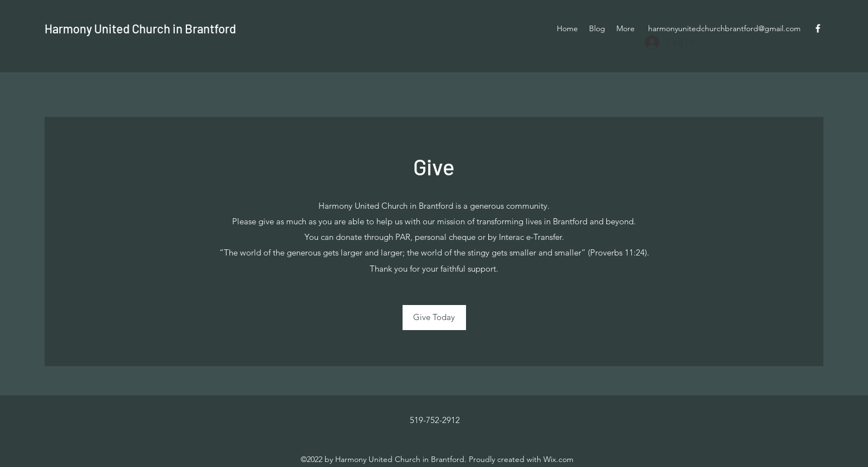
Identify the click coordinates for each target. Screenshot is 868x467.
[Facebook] (818, 28)
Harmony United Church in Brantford (140, 28)
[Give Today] (434, 318)
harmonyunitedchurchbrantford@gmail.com (724, 28)
